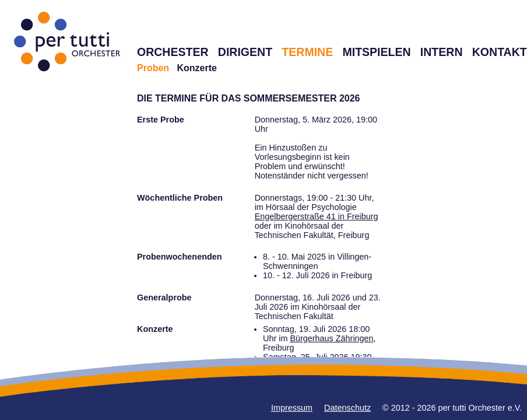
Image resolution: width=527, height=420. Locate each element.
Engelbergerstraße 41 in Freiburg (317, 216)
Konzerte (196, 68)
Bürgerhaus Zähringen (331, 338)
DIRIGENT (245, 52)
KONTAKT (500, 52)
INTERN (442, 52)
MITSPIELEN (376, 52)
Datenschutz (347, 408)
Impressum (292, 408)
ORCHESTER (173, 52)
